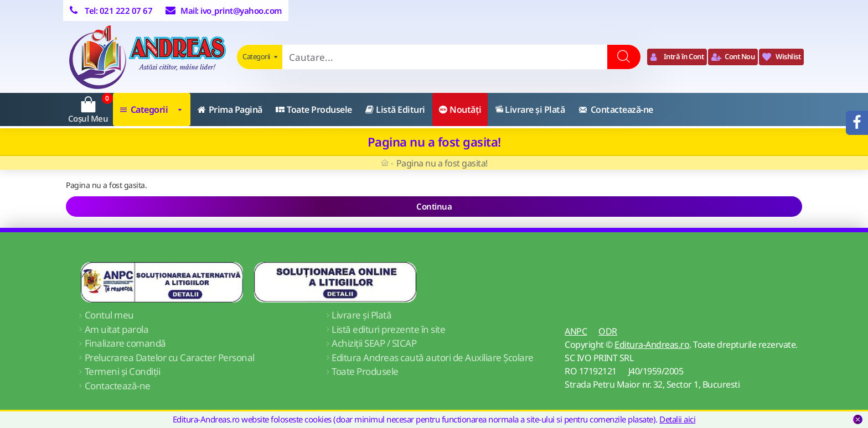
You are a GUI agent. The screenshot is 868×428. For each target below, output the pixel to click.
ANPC (576, 331)
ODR (608, 331)
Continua (434, 206)
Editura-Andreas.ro (652, 345)
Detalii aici (677, 419)
